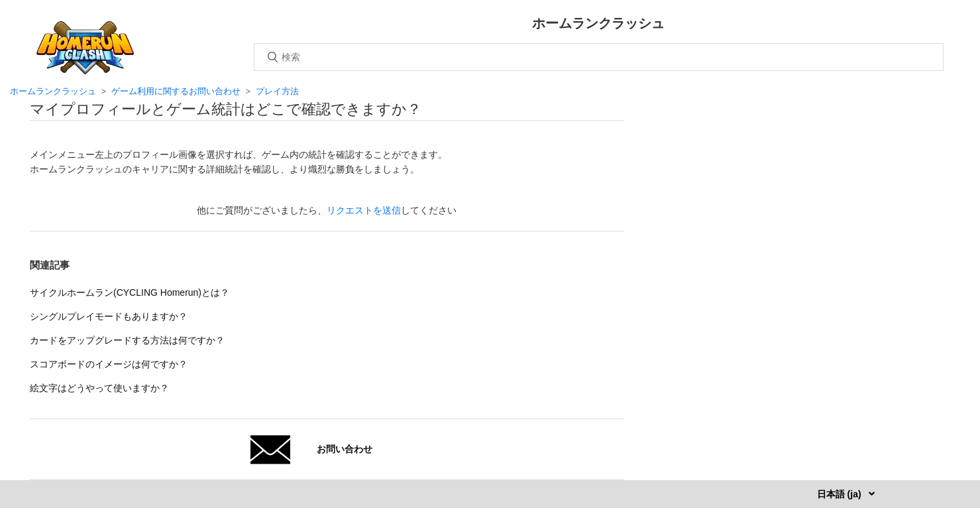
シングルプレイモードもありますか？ (109, 316)
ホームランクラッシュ (53, 91)
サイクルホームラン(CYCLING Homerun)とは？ (130, 292)
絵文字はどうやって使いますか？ (99, 388)
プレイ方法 (277, 91)
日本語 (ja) (841, 494)
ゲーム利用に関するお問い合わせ (176, 91)
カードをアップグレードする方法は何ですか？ (127, 340)
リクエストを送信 (364, 210)
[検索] (599, 57)
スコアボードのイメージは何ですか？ (109, 364)
